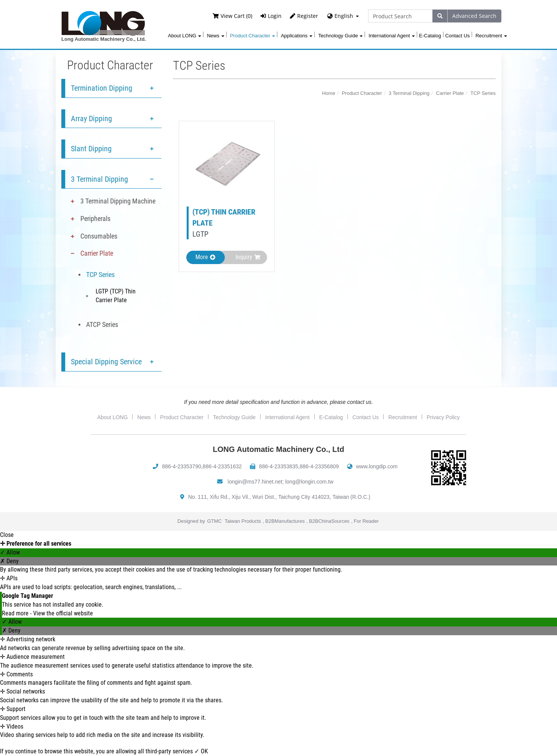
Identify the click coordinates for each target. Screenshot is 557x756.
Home (329, 93)
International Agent (391, 36)
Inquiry (248, 257)
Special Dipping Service (106, 362)
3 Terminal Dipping (99, 179)
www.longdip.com (377, 466)
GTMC (214, 521)
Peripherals (95, 219)
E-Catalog (430, 36)
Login (271, 16)
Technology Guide (340, 36)
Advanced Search (474, 16)
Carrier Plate (97, 253)
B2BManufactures (285, 521)
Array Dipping (91, 119)
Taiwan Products (243, 521)
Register (304, 16)
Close (7, 535)
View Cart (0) (232, 16)
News (216, 36)
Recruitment (491, 36)
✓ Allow (10, 552)
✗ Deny (9, 561)
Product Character (253, 36)
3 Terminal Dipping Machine (118, 201)
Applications (297, 36)
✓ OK (201, 751)
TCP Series (100, 275)
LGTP (200, 234)
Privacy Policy (443, 417)
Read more (16, 613)
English (344, 16)
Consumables (99, 236)
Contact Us (458, 36)
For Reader (366, 521)
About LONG (185, 36)
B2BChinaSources (329, 521)
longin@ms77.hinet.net (255, 482)
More (205, 257)
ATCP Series (102, 324)
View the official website (63, 613)
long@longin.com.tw (309, 482)
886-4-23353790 (182, 466)
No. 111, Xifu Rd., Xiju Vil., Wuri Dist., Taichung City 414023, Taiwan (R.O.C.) (279, 497)
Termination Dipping (102, 88)
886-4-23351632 (222, 466)
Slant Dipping (91, 149)
